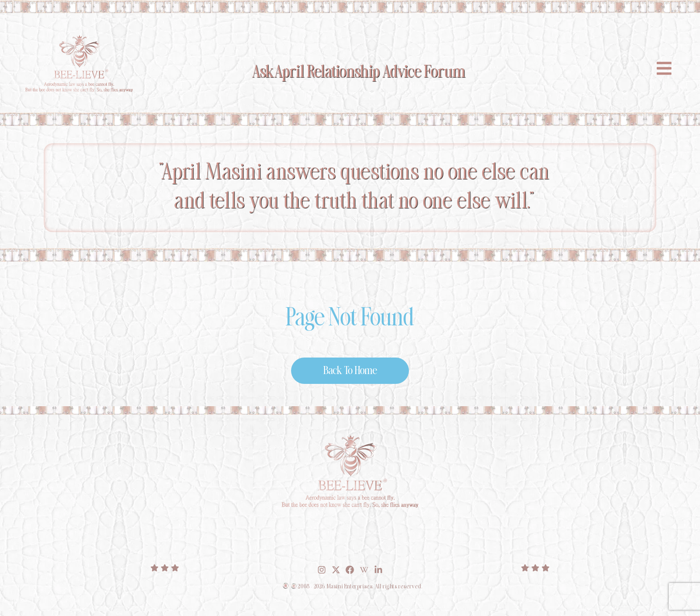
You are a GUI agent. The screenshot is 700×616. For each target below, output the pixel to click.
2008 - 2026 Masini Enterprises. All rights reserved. (360, 592)
